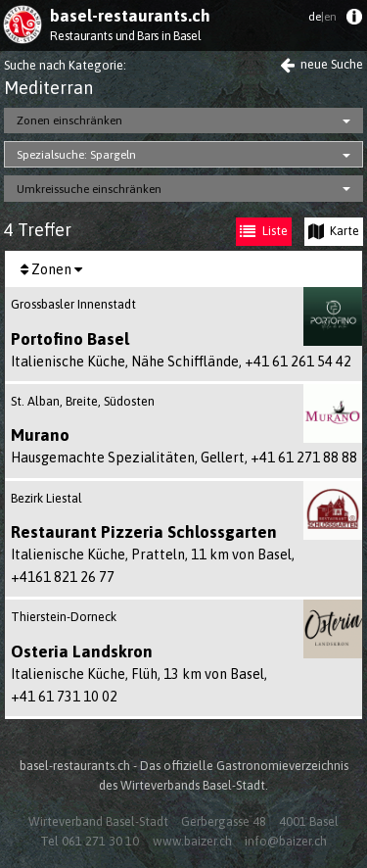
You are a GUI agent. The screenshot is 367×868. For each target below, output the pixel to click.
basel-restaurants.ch (130, 16)
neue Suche (321, 64)
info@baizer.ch (286, 841)
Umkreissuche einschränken (89, 189)
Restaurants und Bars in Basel (125, 36)
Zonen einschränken (69, 121)
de (322, 17)
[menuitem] (354, 21)
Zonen (51, 269)
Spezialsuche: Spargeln (76, 155)
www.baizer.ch (192, 841)
